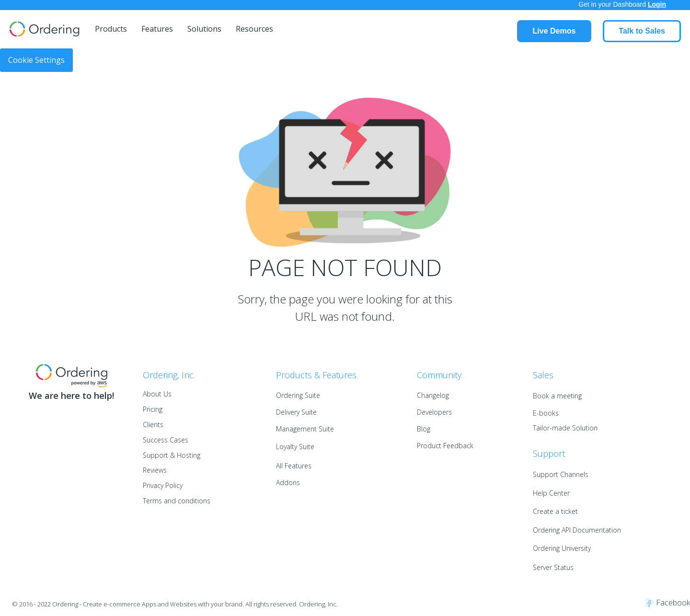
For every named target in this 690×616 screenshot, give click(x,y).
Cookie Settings (36, 60)
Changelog (433, 395)
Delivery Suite (296, 412)
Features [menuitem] (157, 29)
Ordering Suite (298, 395)
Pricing (153, 409)
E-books (546, 413)
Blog (424, 429)
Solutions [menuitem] (204, 29)
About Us (157, 394)
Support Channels (561, 474)
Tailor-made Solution (565, 428)
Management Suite (305, 429)
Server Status (553, 567)
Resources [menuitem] (254, 29)
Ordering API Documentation (577, 530)
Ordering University (562, 548)
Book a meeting (557, 396)
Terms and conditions (177, 501)
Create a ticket (555, 511)
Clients (153, 424)
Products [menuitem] (111, 29)
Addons (288, 482)
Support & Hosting (172, 455)
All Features (294, 466)
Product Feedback (445, 446)
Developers (434, 412)
